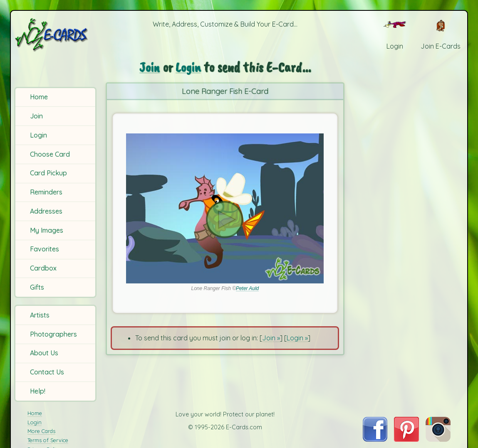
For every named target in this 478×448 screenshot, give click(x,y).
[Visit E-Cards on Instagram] (438, 439)
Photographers (53, 334)
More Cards (41, 431)
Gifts (37, 287)
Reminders (46, 192)
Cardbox (43, 268)
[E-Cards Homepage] (56, 35)
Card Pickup (48, 173)
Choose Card (50, 154)
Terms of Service (48, 440)
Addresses (46, 211)
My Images (47, 230)
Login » (297, 338)
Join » (271, 338)
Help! (38, 391)
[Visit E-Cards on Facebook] (375, 439)
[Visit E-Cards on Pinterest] (406, 439)
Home (39, 97)
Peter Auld (248, 288)
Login (38, 135)
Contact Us (47, 372)
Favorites (45, 249)
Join (36, 116)
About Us (44, 353)
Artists (40, 315)
